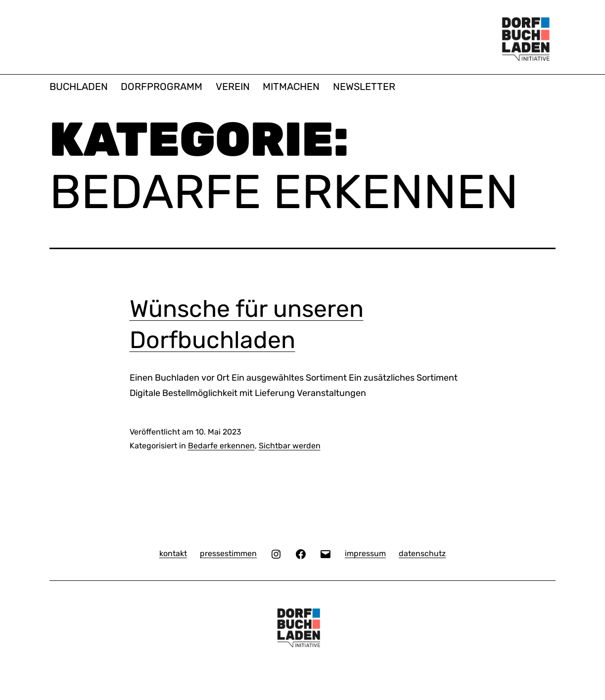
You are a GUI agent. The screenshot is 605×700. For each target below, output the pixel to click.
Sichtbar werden (290, 446)
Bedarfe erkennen (221, 446)
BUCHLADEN (79, 87)
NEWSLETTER (364, 87)
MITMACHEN (291, 87)
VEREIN (233, 87)
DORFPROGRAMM (162, 87)
